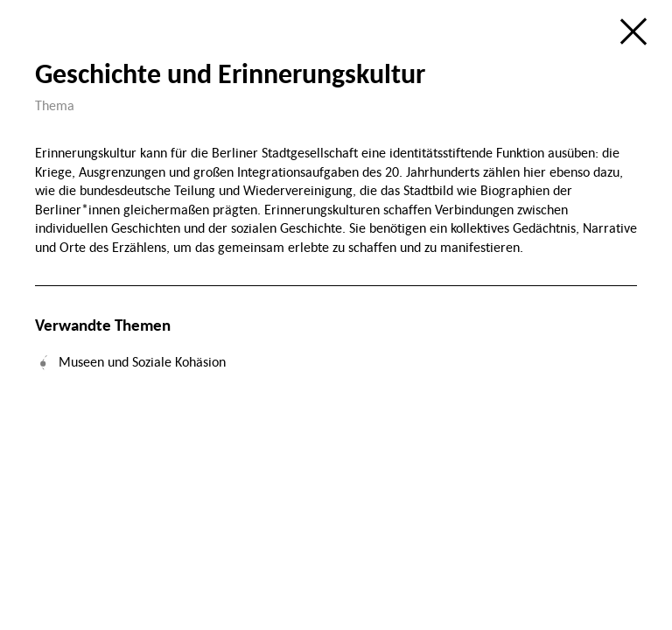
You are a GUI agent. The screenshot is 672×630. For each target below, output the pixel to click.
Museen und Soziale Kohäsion (142, 361)
